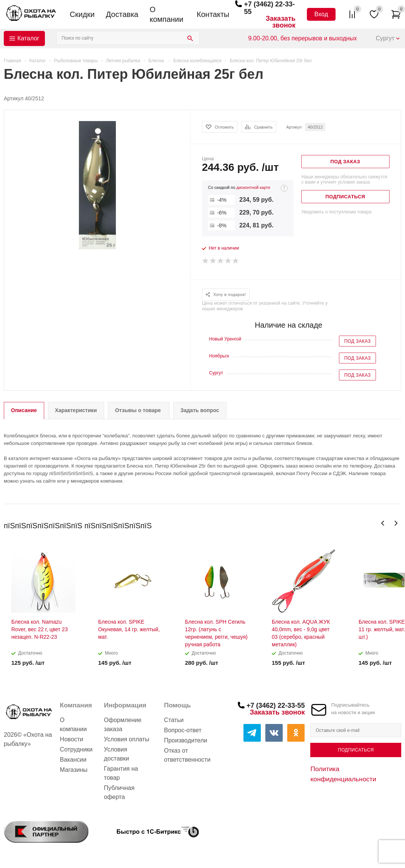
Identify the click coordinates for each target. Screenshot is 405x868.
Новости (72, 739)
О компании (166, 14)
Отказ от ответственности (187, 755)
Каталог (28, 38)
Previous (383, 523)
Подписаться (356, 750)
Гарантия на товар (121, 773)
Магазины (74, 770)
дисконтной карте (253, 187)
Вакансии (73, 760)
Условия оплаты (126, 739)
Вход (321, 14)
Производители (186, 740)
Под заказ (357, 341)
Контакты (213, 14)
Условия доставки (116, 754)
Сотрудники (76, 749)
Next (396, 523)
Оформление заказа (122, 725)
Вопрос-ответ (182, 730)
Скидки (82, 14)
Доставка (122, 14)
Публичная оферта (119, 792)
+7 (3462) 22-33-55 (276, 705)
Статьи (174, 720)
